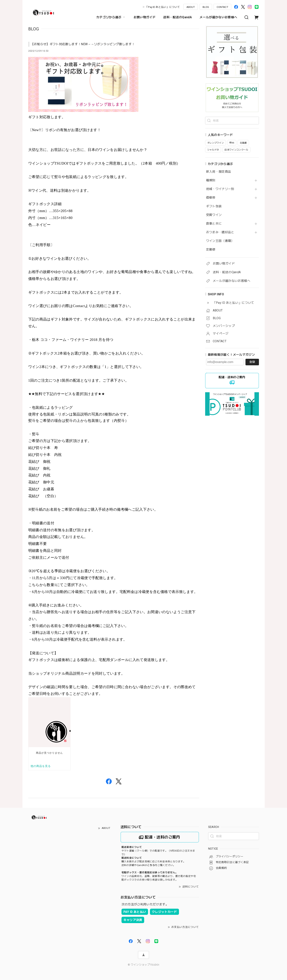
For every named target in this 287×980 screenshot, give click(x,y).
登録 (252, 362)
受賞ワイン (214, 215)
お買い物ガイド (145, 17)
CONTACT (222, 7)
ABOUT (191, 7)
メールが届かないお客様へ (218, 17)
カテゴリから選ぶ (111, 17)
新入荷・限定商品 (219, 172)
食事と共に (214, 224)
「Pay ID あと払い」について (163, 7)
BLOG (206, 7)
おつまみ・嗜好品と (220, 232)
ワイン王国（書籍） (220, 241)
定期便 (211, 250)
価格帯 (211, 198)
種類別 (211, 180)
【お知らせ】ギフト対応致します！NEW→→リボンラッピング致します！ (83, 44)
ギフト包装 (214, 206)
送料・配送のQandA (178, 17)
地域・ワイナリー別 (220, 189)
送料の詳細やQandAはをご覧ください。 (148, 865)
